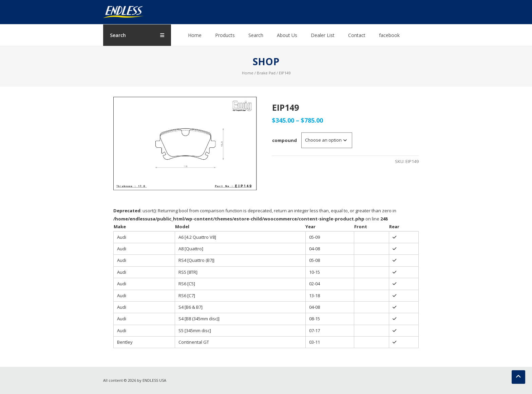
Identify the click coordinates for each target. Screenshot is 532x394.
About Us (287, 35)
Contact (357, 35)
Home (195, 35)
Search (256, 35)
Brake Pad (266, 73)
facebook (389, 35)
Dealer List (323, 35)
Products (225, 35)
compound (284, 140)
